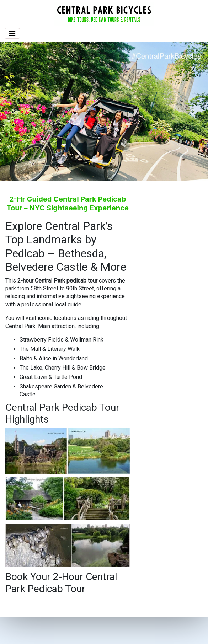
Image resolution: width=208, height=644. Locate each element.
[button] (16, 112)
